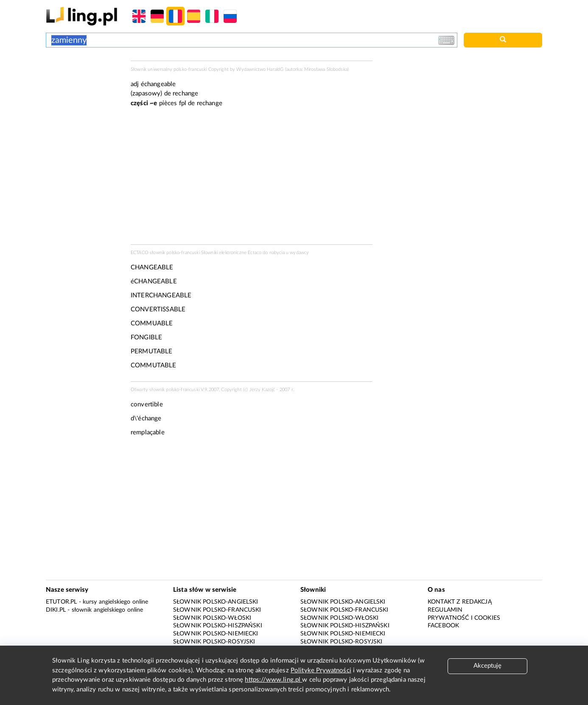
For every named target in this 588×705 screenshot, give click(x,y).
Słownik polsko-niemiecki (216, 634)
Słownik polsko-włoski (212, 618)
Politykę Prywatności (321, 670)
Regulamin (445, 610)
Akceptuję (487, 666)
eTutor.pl (61, 602)
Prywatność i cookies (464, 618)
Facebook (443, 626)
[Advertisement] (84, 92)
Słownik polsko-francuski (217, 610)
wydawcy (299, 253)
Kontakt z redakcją (460, 602)
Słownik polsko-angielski (216, 602)
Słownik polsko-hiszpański (218, 626)
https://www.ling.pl (273, 680)
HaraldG (275, 69)
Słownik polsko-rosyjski (214, 642)
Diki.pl (56, 610)
